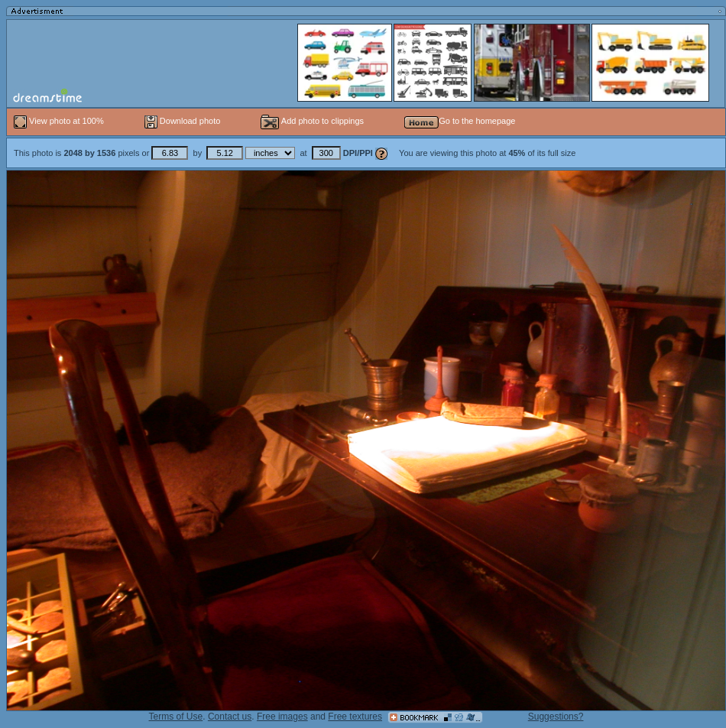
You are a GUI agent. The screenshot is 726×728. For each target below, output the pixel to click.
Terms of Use (176, 717)
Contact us (230, 717)
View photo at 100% (60, 121)
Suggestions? (556, 717)
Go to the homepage (460, 121)
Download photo (183, 121)
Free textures (355, 717)
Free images (282, 717)
